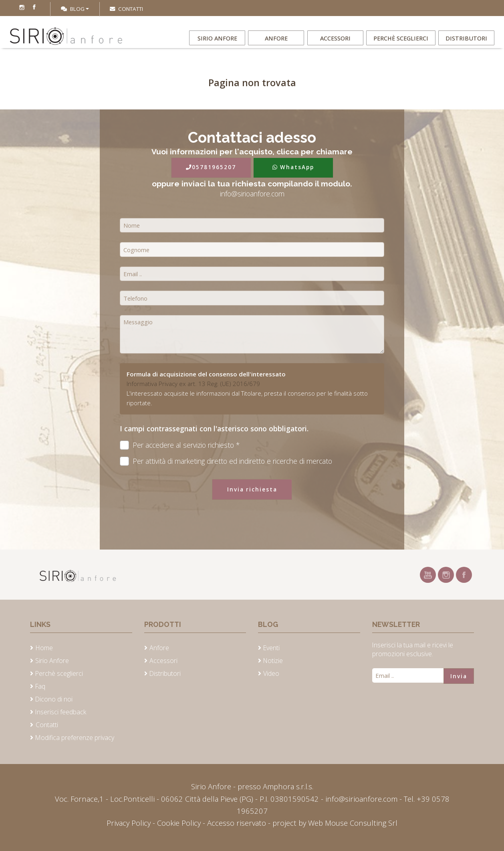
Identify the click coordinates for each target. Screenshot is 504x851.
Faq (40, 686)
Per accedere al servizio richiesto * (180, 445)
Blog (73, 9)
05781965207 (211, 167)
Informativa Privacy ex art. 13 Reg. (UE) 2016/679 (193, 384)
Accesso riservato (237, 823)
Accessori (337, 44)
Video (271, 673)
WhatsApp (293, 167)
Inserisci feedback (61, 712)
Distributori (466, 44)
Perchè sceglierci (402, 44)
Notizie (273, 661)
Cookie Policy (179, 823)
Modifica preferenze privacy (75, 738)
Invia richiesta (252, 489)
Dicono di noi (54, 699)
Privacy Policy (130, 823)
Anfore (277, 44)
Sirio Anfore (217, 44)
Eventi (271, 648)
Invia (459, 676)
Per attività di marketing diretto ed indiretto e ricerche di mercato (226, 461)
